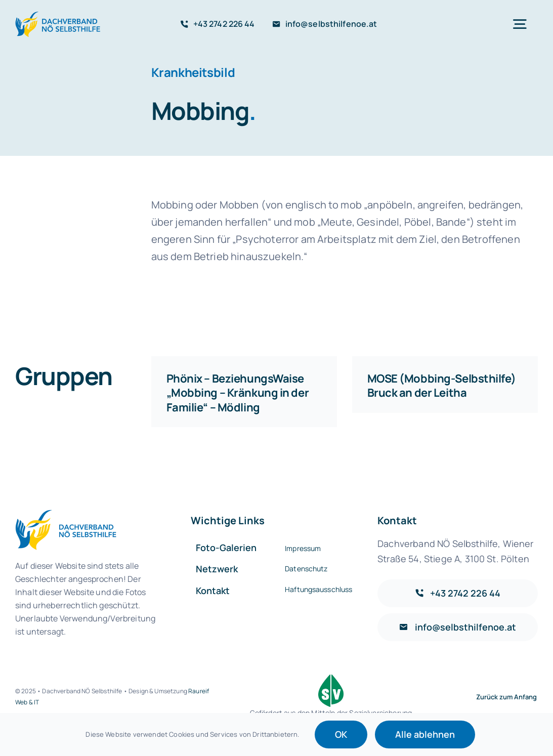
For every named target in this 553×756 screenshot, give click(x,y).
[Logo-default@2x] (59, 16)
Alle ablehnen (425, 734)
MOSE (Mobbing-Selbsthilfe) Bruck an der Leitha (442, 386)
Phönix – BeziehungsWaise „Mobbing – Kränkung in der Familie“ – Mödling (238, 393)
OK (341, 734)
